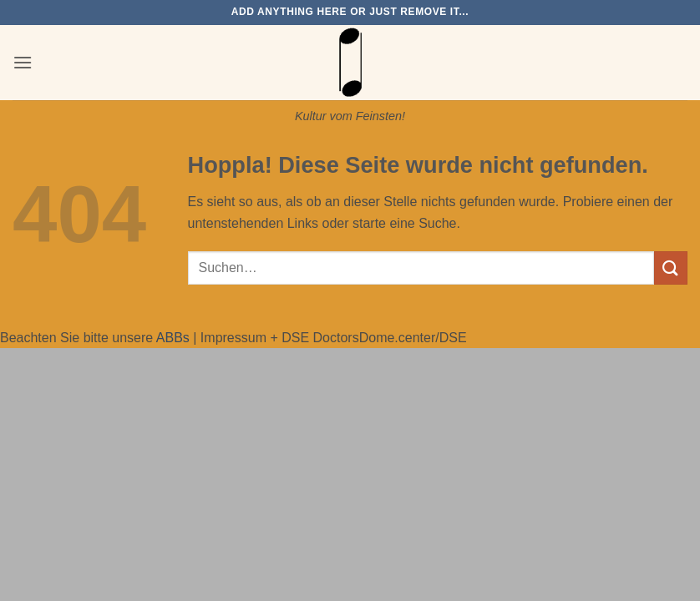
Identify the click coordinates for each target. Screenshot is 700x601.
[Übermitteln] (671, 268)
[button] (23, 62)
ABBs (173, 338)
